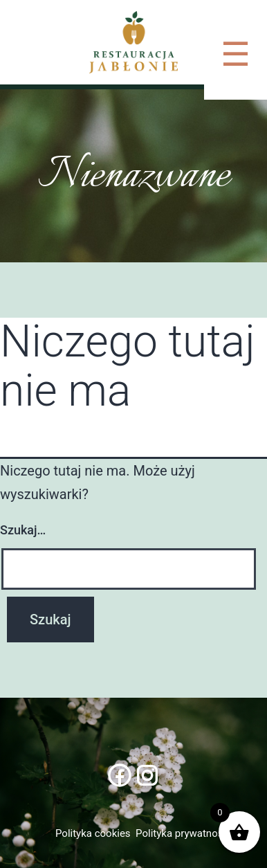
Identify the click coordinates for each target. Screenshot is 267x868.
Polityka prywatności (183, 833)
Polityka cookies (93, 833)
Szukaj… (23, 530)
